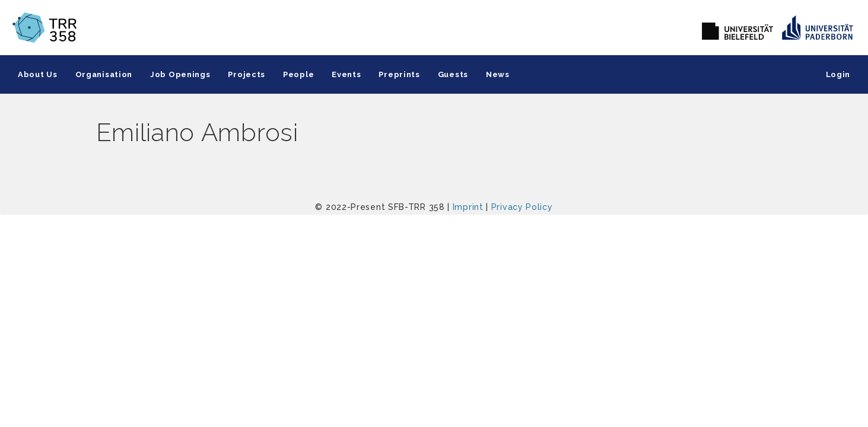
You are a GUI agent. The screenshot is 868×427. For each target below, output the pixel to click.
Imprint (468, 207)
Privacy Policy (522, 207)
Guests (453, 74)
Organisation (104, 74)
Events (346, 74)
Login (838, 74)
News (498, 74)
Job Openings (180, 74)
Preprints (399, 74)
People (298, 74)
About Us (38, 74)
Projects (247, 74)
